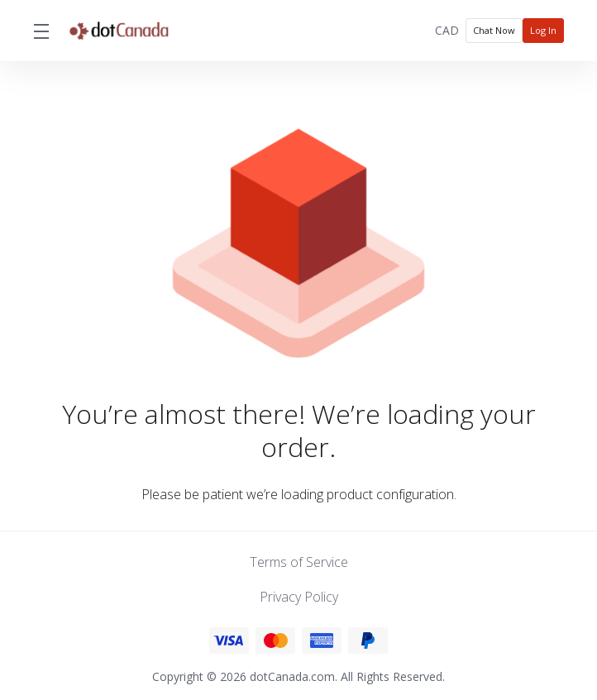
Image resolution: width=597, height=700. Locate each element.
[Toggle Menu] (40, 31)
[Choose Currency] (447, 31)
